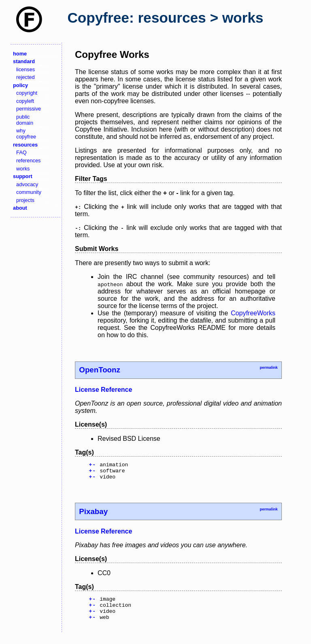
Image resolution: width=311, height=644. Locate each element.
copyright (27, 93)
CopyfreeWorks (253, 313)
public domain (25, 120)
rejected (26, 77)
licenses (26, 69)
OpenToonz (99, 370)
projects (25, 200)
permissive (29, 109)
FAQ (21, 152)
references (28, 160)
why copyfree (26, 134)
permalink (268, 368)
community (29, 192)
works (23, 169)
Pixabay (93, 515)
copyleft (25, 101)
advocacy (27, 184)
